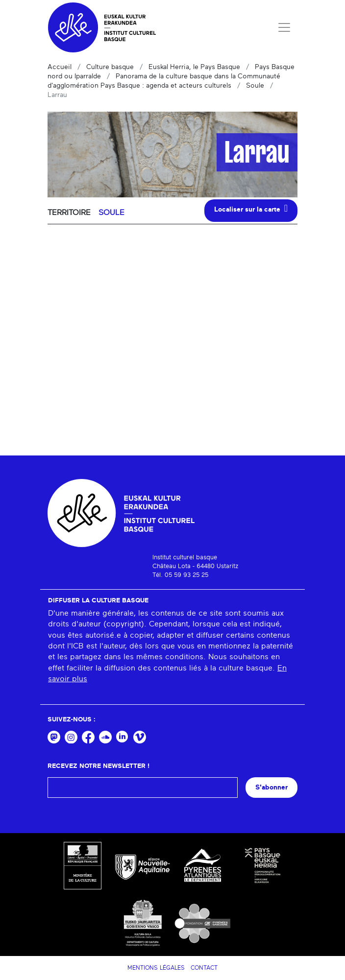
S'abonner (271, 787)
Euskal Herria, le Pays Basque (194, 67)
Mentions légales (156, 968)
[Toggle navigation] (284, 27)
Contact (204, 968)
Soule (255, 86)
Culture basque (110, 67)
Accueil (60, 67)
